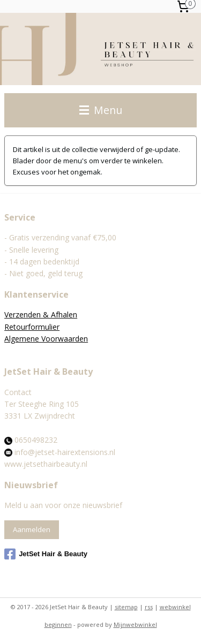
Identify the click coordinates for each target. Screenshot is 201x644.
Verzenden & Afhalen (41, 315)
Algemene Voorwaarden (46, 339)
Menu (101, 110)
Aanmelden (32, 529)
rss (149, 607)
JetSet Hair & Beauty (46, 554)
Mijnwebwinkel (135, 624)
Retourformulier (32, 327)
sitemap (126, 607)
